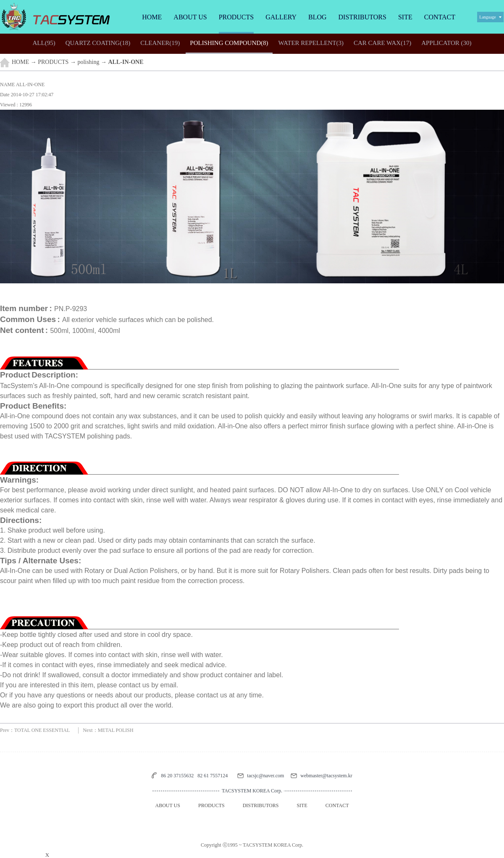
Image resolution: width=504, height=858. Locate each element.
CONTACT (440, 17)
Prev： (35, 730)
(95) (44, 43)
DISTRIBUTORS (362, 17)
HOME (152, 17)
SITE (405, 17)
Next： (108, 730)
